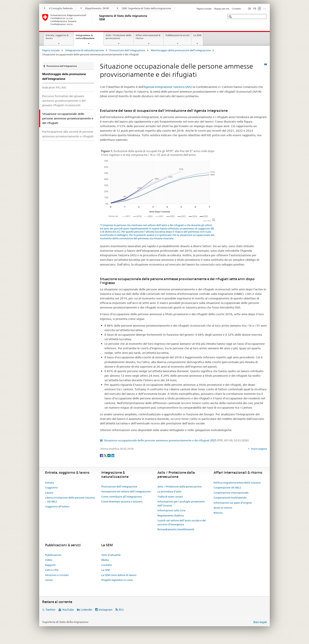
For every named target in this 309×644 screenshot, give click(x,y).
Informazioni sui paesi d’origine (233, 503)
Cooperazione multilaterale (230, 498)
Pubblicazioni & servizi (177, 35)
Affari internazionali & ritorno (148, 37)
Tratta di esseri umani (170, 497)
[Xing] (109, 455)
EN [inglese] (265, 8)
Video (49, 560)
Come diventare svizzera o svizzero (122, 501)
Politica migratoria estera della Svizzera (237, 483)
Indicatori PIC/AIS (54, 87)
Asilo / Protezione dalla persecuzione (118, 37)
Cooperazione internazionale (231, 493)
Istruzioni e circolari (57, 575)
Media (105, 560)
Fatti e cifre (52, 570)
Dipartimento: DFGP (95, 8)
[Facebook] (102, 455)
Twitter (51, 610)
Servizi (49, 580)
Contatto (236, 9)
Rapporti (50, 565)
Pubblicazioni (53, 555)
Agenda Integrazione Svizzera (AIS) (168, 87)
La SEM (197, 35)
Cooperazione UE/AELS (227, 487)
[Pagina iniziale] (98, 20)
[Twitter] (106, 455)
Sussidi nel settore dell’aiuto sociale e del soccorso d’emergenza (182, 522)
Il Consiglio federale (59, 8)
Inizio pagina (259, 449)
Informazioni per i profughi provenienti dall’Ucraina (181, 503)
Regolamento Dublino (171, 515)
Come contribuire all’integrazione (122, 497)
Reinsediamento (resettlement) (176, 529)
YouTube (68, 610)
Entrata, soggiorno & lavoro (57, 37)
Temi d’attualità (111, 555)
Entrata (49, 483)
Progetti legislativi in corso (117, 580)
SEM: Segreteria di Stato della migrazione (144, 8)
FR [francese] (255, 8)
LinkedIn (86, 610)
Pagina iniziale (204, 9)
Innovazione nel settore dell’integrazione (126, 491)
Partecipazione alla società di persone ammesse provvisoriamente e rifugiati (68, 134)
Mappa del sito (222, 9)
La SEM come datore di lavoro (119, 575)
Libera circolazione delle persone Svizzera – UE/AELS (70, 500)
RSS (121, 610)
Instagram (106, 610)
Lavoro (49, 493)
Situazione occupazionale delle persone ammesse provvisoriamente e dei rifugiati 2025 (176, 440)
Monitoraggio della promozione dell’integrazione (181, 50)
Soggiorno (51, 487)
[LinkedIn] (113, 455)
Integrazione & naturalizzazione (89, 38)
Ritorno (218, 513)
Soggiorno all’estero (57, 506)
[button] (231, 17)
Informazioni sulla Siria (171, 510)
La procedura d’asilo (169, 491)
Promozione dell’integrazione (127, 50)
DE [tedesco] (249, 8)
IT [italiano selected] (259, 8)
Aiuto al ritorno (223, 508)
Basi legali (260, 622)
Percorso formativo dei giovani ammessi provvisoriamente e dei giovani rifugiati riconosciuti (64, 101)
